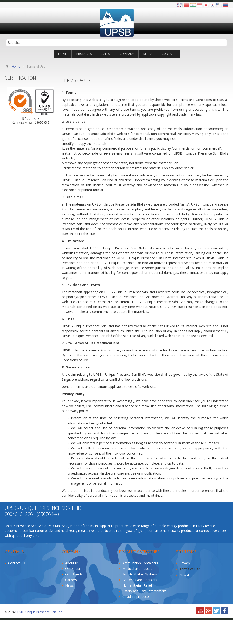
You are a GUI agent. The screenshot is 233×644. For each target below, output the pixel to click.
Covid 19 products (136, 597)
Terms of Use (190, 569)
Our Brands (74, 574)
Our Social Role (77, 569)
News (69, 585)
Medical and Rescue (137, 569)
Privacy (185, 563)
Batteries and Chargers (140, 580)
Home (62, 54)
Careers (71, 580)
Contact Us (17, 563)
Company (127, 54)
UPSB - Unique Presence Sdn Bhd (39, 612)
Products (84, 54)
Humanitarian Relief (137, 585)
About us (72, 563)
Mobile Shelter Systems (140, 574)
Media (148, 54)
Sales (106, 54)
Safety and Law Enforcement (144, 591)
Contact (168, 54)
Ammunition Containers (140, 563)
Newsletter (188, 575)
